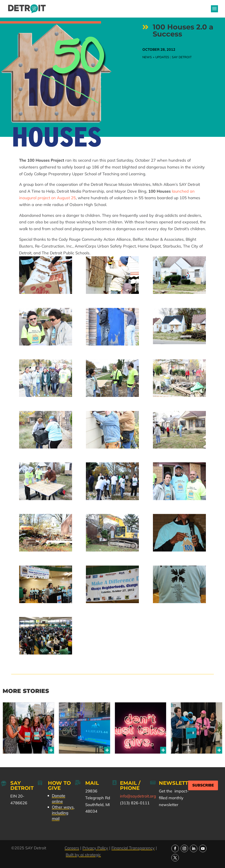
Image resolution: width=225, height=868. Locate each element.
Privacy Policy (95, 848)
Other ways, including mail (63, 813)
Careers (72, 848)
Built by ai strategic (83, 855)
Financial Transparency (133, 848)
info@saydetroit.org (138, 796)
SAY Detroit (182, 57)
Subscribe (203, 785)
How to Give (59, 786)
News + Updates (156, 57)
